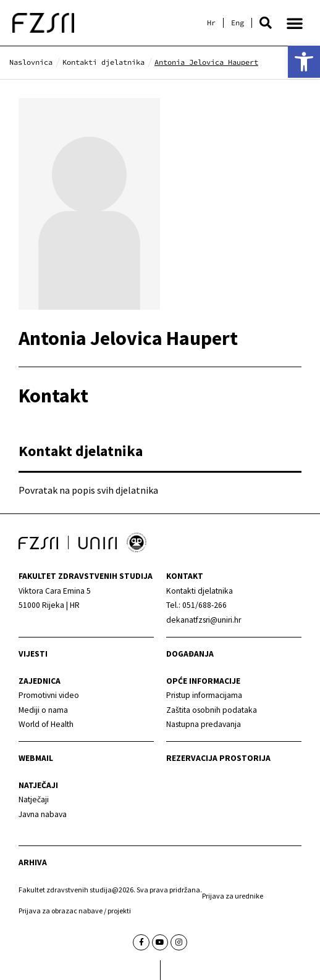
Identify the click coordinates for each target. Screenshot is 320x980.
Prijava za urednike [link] (233, 896)
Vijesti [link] (33, 654)
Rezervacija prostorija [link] (218, 758)
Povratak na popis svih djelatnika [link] (88, 490)
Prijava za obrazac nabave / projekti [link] (75, 911)
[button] (266, 23)
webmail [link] (36, 758)
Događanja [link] (190, 654)
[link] (304, 62)
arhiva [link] (33, 862)
